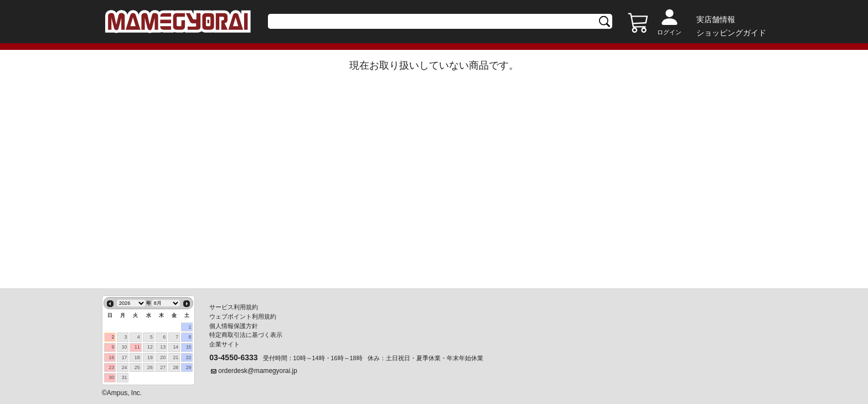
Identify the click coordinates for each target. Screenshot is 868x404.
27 (163, 367)
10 (125, 347)
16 (111, 357)
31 (125, 377)
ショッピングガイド (731, 33)
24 (125, 367)
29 (189, 367)
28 (175, 367)
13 (163, 347)
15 (189, 347)
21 (175, 357)
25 (137, 367)
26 (150, 367)
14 (175, 347)
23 (111, 367)
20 (163, 357)
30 (111, 377)
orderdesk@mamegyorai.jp (258, 371)
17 (125, 357)
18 (137, 357)
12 (150, 347)
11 (137, 347)
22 (189, 357)
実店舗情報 (716, 19)
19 (150, 357)
